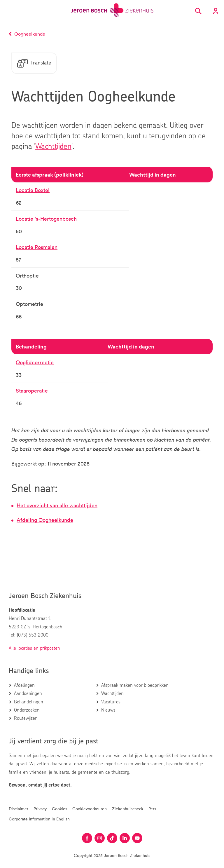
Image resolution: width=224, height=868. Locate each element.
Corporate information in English (39, 819)
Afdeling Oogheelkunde (45, 520)
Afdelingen (24, 685)
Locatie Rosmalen (37, 247)
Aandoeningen (28, 693)
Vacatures (111, 702)
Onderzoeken (27, 710)
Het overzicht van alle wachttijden (57, 505)
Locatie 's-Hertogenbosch (46, 219)
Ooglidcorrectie (35, 362)
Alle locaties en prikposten (34, 648)
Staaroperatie (32, 391)
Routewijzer (25, 718)
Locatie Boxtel (33, 190)
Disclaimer (19, 809)
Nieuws (108, 710)
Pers (152, 809)
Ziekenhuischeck (128, 809)
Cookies (60, 809)
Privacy (40, 809)
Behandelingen (29, 702)
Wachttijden (53, 147)
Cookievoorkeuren (90, 809)
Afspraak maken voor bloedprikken (135, 685)
